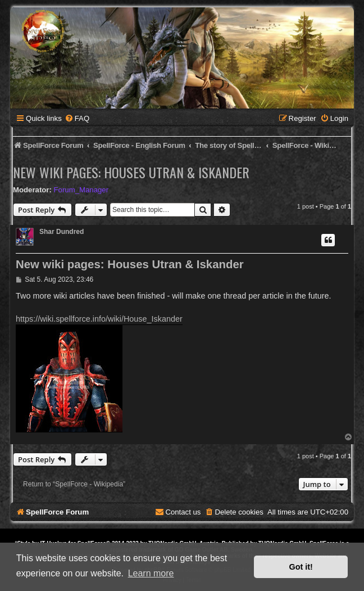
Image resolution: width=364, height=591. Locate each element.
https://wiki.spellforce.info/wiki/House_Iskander (99, 319)
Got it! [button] (301, 567)
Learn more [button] (151, 573)
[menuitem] (77, 118)
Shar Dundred (62, 232)
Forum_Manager (81, 190)
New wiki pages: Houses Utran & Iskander (131, 172)
